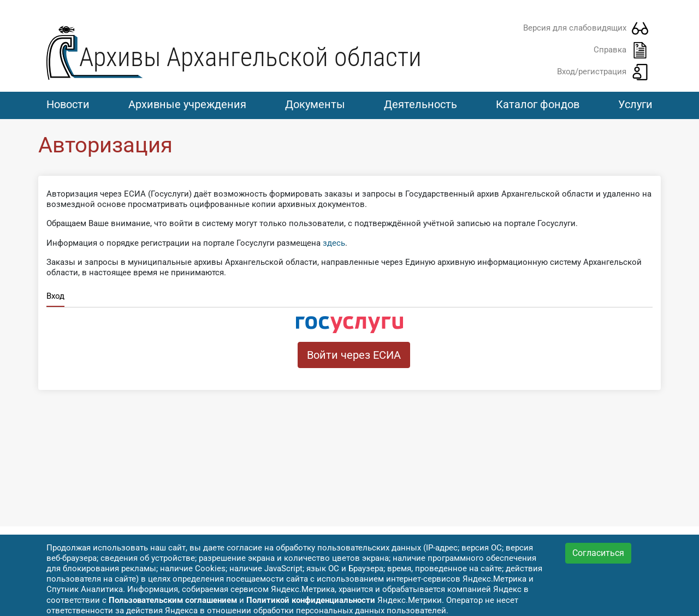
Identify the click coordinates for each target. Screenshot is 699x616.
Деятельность (420, 104)
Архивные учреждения (187, 104)
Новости (68, 104)
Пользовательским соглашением (173, 600)
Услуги (635, 104)
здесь (334, 243)
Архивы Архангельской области (250, 57)
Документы (315, 104)
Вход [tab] (55, 296)
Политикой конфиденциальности (311, 600)
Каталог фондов (538, 104)
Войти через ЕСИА (354, 355)
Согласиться (598, 553)
